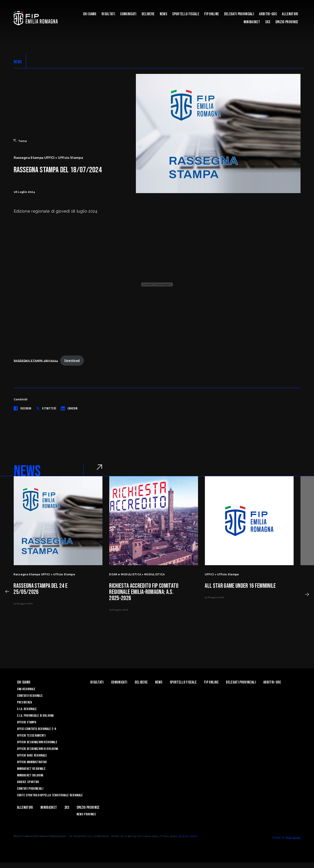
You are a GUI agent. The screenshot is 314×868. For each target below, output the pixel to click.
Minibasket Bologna (30, 775)
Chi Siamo (90, 14)
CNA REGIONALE (26, 689)
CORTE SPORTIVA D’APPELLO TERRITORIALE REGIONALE (50, 795)
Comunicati (128, 14)
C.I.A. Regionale (27, 709)
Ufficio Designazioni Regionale (37, 742)
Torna (20, 141)
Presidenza (25, 702)
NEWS (18, 62)
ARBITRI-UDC (268, 14)
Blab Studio (293, 837)
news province (86, 814)
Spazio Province (287, 22)
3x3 (268, 22)
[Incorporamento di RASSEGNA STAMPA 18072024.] (157, 284)
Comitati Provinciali (30, 789)
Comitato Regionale (30, 696)
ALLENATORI (290, 14)
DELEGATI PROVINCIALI (239, 14)
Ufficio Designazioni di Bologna (38, 749)
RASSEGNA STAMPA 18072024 (36, 360)
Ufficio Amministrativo (32, 762)
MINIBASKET (252, 22)
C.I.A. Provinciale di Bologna (35, 716)
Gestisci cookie (188, 836)
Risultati (108, 14)
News (163, 14)
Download (72, 360)
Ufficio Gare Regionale (32, 756)
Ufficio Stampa (27, 722)
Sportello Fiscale (186, 14)
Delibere (148, 14)
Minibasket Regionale (31, 769)
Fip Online (212, 14)
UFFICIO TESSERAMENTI (31, 736)
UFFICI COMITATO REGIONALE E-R (37, 729)
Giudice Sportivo (28, 782)
